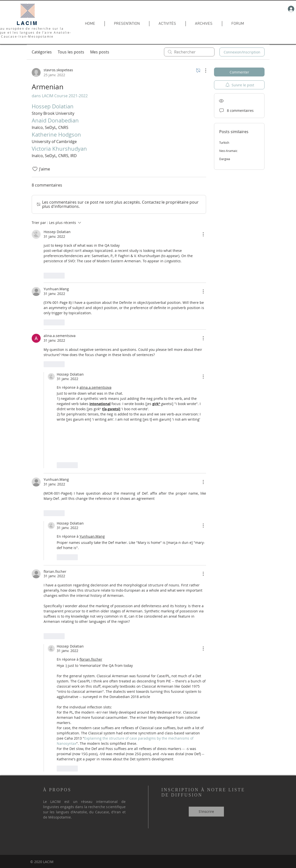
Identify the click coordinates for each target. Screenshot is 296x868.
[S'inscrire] (206, 812)
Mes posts (100, 52)
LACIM (27, 23)
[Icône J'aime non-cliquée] (35, 169)
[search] (189, 52)
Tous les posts (71, 52)
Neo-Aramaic (228, 151)
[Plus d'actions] (203, 71)
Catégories (42, 52)
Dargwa (225, 159)
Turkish (224, 143)
